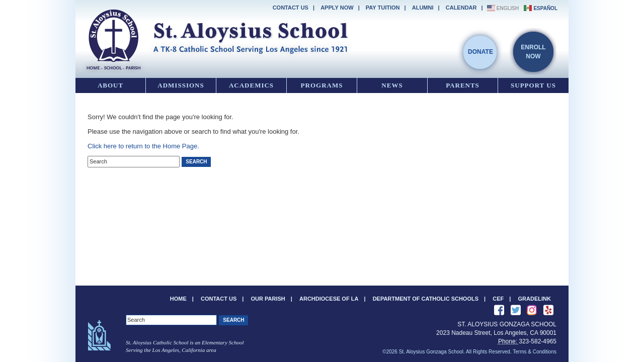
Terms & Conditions (535, 352)
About (110, 85)
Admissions (181, 85)
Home (178, 299)
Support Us (533, 85)
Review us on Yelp (548, 310)
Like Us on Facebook (499, 310)
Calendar (461, 8)
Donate (480, 52)
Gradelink (535, 299)
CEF (498, 299)
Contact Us (291, 8)
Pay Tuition (383, 8)
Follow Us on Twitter (516, 310)
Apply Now (337, 8)
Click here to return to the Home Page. (143, 146)
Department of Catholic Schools (426, 299)
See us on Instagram (532, 310)
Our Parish (268, 299)
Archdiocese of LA (329, 299)
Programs (322, 85)
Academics (251, 85)
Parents (463, 85)
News (392, 85)
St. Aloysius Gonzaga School (216, 38)
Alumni (423, 8)
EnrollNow (533, 52)
